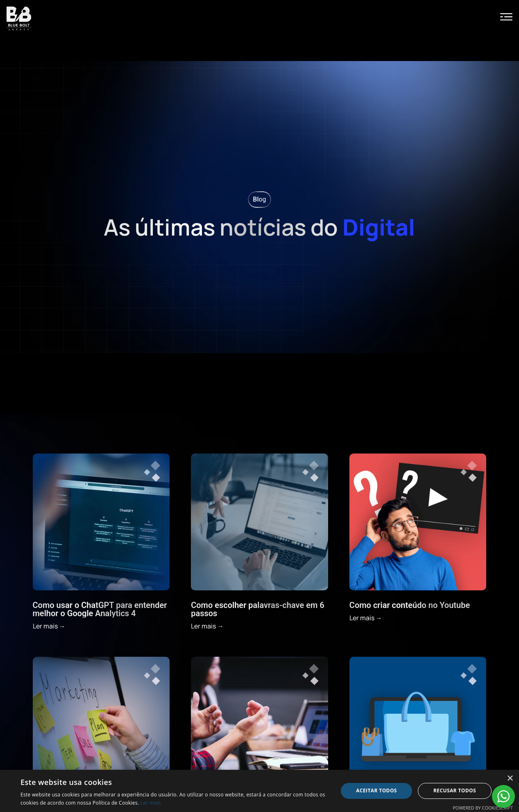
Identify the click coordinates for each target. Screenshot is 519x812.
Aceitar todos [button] (376, 790)
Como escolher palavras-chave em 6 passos (258, 609)
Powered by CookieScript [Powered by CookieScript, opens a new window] (483, 808)
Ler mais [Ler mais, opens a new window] (151, 803)
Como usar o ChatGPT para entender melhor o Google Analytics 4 (100, 609)
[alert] (259, 791)
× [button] (510, 779)
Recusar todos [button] (455, 790)
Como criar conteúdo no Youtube (410, 605)
